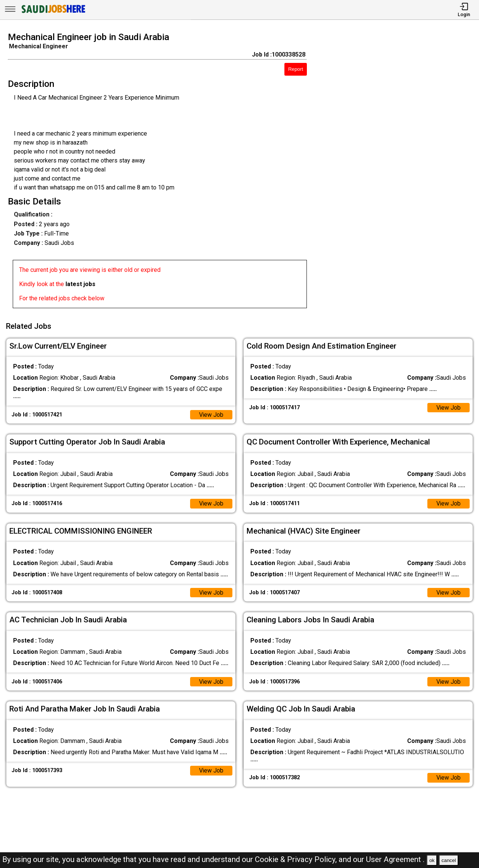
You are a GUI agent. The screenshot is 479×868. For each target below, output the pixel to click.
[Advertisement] (399, 172)
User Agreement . (395, 859)
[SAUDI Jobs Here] (53, 13)
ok (432, 860)
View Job (211, 414)
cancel (449, 860)
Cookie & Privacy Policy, (297, 859)
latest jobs (80, 284)
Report (296, 69)
